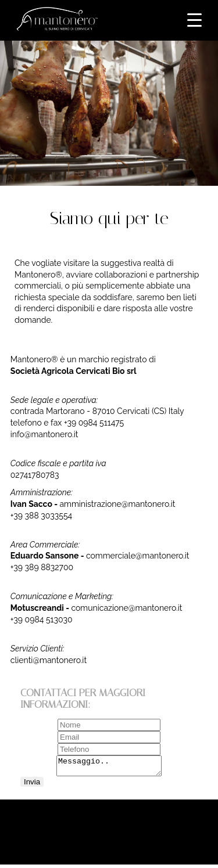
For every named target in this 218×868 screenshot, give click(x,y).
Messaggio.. (109, 768)
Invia (32, 785)
